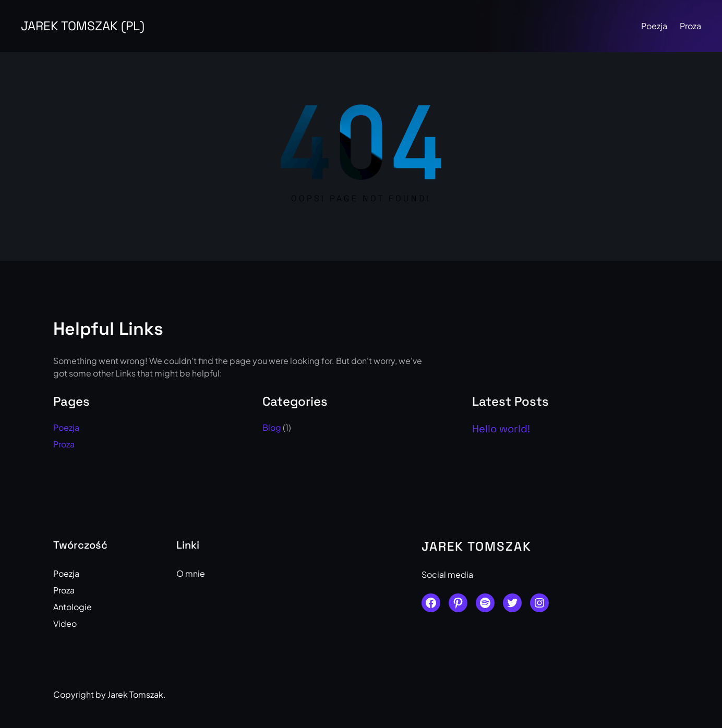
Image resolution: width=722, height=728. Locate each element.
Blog (272, 427)
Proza (690, 26)
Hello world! (501, 429)
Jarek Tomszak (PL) (83, 26)
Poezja (654, 26)
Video (65, 623)
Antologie (73, 607)
